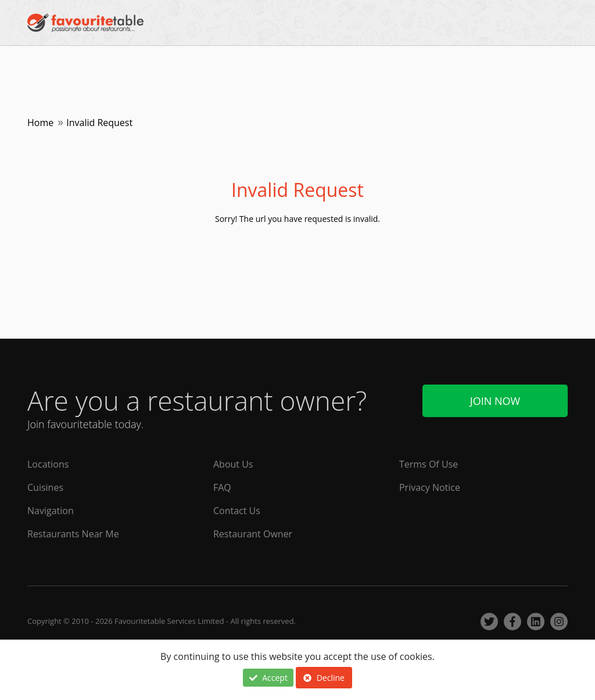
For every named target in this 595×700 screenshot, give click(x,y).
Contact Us (237, 511)
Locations (48, 464)
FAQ (222, 487)
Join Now (495, 401)
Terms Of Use (429, 464)
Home (40, 123)
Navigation (51, 511)
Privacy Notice (430, 487)
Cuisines (45, 487)
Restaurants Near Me (73, 534)
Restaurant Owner (253, 534)
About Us (233, 464)
